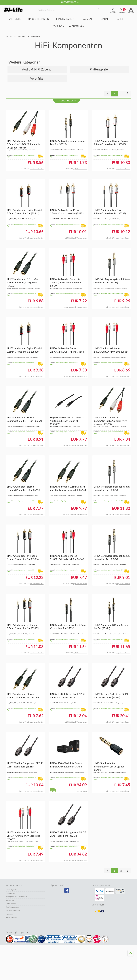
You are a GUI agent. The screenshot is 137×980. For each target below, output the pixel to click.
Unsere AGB (10, 900)
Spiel (121, 19)
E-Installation (66, 19)
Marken (106, 19)
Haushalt (88, 19)
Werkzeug (76, 26)
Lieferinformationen (13, 907)
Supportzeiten (11, 893)
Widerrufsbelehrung (13, 910)
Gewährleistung (11, 917)
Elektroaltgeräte (11, 890)
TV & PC (59, 26)
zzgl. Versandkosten (37, 169)
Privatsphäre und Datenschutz (16, 897)
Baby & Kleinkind (40, 19)
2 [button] (121, 93)
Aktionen (16, 19)
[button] (128, 94)
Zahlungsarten (11, 904)
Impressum (9, 914)
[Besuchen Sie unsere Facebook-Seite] (68, 891)
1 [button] (114, 93)
